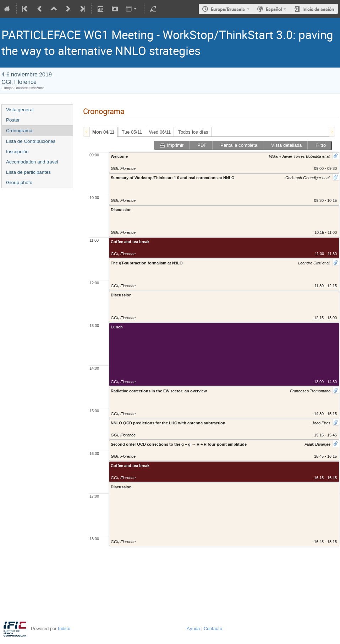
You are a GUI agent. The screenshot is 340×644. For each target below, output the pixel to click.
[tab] (103, 132)
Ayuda (193, 629)
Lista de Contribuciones (31, 141)
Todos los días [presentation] (193, 132)
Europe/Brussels (228, 9)
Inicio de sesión (318, 9)
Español (274, 9)
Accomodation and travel (32, 162)
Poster (13, 120)
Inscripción (17, 152)
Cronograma (19, 131)
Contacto (213, 629)
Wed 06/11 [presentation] (160, 132)
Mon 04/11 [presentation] (103, 132)
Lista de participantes (28, 172)
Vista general (20, 110)
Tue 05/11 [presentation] (132, 132)
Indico (64, 629)
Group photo (19, 183)
